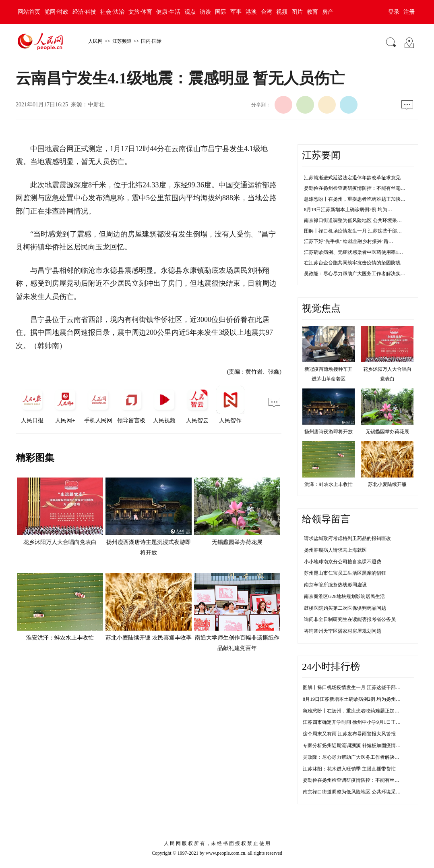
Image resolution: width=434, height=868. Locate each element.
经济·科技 (85, 12)
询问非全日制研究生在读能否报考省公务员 (350, 619)
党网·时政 (56, 12)
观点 (190, 12)
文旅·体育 (141, 12)
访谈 (205, 12)
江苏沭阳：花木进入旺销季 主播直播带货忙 (349, 769)
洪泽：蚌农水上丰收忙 (329, 484)
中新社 (96, 105)
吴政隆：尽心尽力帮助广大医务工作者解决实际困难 (358, 757)
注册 (409, 12)
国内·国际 (151, 41)
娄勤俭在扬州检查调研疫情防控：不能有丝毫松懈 (356, 780)
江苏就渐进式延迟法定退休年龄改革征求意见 (352, 178)
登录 (394, 12)
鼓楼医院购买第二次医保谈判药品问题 (345, 608)
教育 (312, 12)
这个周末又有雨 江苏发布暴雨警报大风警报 (349, 734)
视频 (282, 12)
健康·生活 (168, 12)
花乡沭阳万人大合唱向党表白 (60, 542)
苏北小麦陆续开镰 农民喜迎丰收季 (149, 638)
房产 (328, 12)
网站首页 (29, 12)
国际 (221, 12)
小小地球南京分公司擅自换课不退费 (343, 562)
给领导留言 (326, 519)
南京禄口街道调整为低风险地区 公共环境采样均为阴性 (361, 792)
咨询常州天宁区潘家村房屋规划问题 (343, 631)
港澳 (251, 12)
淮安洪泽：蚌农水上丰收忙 (60, 638)
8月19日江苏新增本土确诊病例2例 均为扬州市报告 (356, 699)
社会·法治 (112, 12)
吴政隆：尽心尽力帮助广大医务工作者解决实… (355, 274)
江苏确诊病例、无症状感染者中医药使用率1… (353, 252)
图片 (297, 12)
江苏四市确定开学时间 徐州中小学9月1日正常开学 (356, 722)
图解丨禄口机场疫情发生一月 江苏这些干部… (353, 231)
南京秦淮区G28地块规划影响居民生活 (344, 596)
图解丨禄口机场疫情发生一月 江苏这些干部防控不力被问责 (366, 687)
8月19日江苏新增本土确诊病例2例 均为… (348, 210)
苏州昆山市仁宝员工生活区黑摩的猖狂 (345, 573)
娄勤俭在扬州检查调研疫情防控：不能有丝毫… (355, 188)
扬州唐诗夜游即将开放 (329, 432)
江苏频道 (122, 41)
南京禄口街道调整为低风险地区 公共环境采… (353, 220)
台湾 (267, 12)
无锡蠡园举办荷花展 (237, 542)
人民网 (95, 41)
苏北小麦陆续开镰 (387, 484)
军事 (236, 12)
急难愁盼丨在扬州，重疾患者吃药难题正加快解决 (356, 711)
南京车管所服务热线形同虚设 (335, 585)
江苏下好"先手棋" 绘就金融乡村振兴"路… (349, 241)
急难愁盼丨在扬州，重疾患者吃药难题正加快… (355, 199)
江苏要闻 (321, 155)
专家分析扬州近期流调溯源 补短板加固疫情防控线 (356, 745)
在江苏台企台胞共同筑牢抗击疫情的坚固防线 (352, 263)
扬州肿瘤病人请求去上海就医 (335, 550)
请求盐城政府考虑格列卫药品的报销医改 (347, 538)
